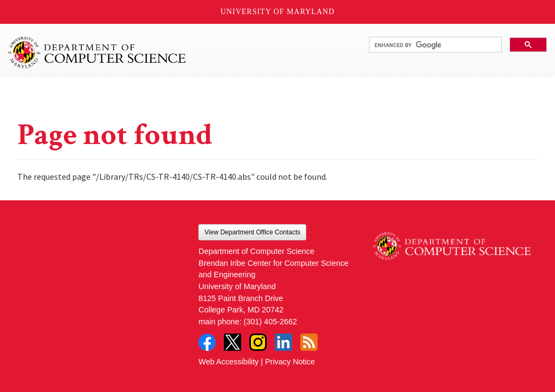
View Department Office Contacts (252, 232)
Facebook (207, 342)
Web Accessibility (228, 362)
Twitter (233, 342)
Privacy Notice (290, 362)
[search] (434, 45)
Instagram (258, 342)
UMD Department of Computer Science (98, 53)
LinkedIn (283, 342)
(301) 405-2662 (270, 322)
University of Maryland (278, 12)
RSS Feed (309, 342)
